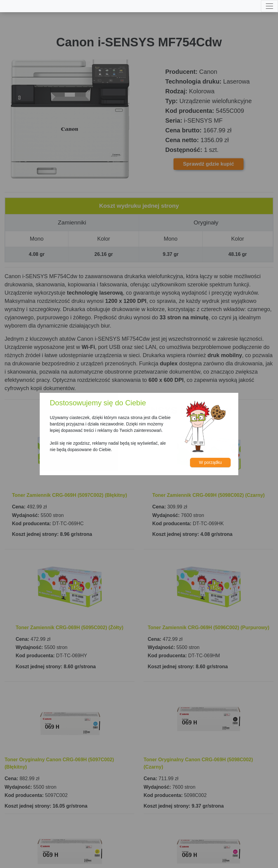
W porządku (210, 462)
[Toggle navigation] (269, 6)
